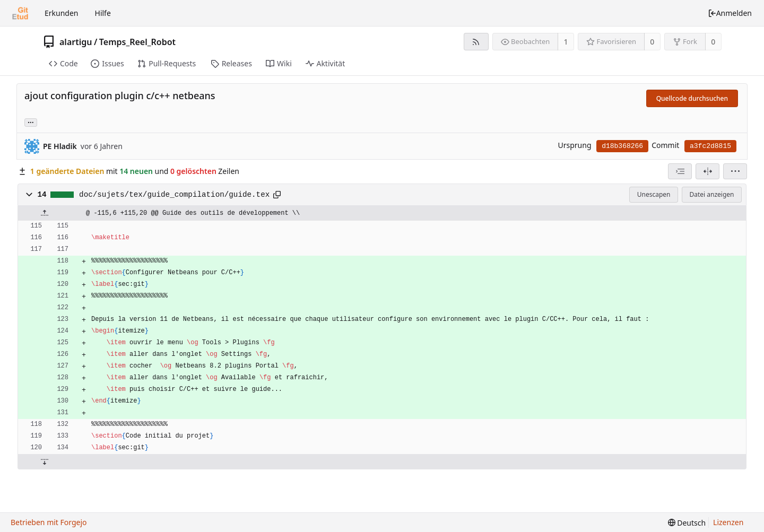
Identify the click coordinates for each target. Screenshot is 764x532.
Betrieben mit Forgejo (49, 522)
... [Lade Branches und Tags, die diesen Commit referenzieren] (31, 122)
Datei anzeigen (711, 194)
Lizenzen (728, 522)
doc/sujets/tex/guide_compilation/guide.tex (174, 195)
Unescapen (654, 194)
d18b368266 (622, 146)
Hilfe (103, 13)
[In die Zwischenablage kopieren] (277, 195)
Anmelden (730, 13)
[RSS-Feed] (476, 42)
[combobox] (680, 171)
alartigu (76, 42)
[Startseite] (20, 13)
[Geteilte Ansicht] (707, 171)
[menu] (735, 171)
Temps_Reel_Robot (137, 42)
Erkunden (62, 13)
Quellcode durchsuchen (692, 98)
